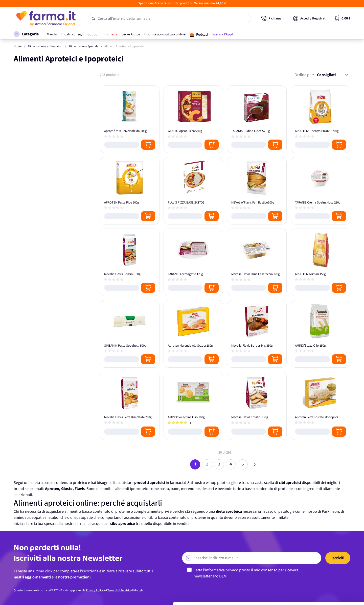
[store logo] (46, 18)
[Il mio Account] (310, 18)
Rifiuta (322, 591)
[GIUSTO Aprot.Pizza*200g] (193, 119)
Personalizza (322, 574)
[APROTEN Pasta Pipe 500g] (130, 191)
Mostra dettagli (80, 595)
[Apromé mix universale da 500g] (130, 119)
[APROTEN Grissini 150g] (321, 262)
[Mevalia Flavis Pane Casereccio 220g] (257, 262)
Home (18, 46)
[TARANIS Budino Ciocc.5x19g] (257, 119)
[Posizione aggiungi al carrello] (148, 145)
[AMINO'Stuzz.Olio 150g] (321, 334)
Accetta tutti (322, 558)
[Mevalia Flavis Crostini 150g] (257, 406)
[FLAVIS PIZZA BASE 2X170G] (193, 191)
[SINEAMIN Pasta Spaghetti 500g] (130, 334)
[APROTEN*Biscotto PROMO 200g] (321, 119)
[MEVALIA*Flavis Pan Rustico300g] (257, 191)
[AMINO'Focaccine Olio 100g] (193, 406)
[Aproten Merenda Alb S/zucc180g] (193, 334)
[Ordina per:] (333, 75)
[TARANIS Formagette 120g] (193, 262)
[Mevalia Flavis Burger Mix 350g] (257, 334)
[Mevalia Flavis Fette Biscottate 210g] (130, 406)
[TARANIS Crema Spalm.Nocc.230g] (321, 191)
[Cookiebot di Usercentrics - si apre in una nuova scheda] (33, 595)
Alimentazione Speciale (83, 46)
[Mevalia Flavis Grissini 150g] (130, 262)
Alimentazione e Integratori (45, 46)
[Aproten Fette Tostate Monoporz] (321, 406)
